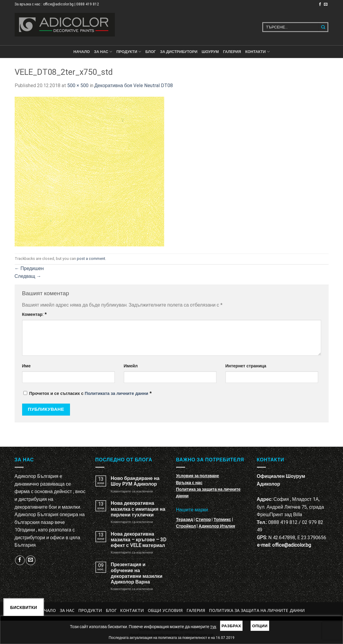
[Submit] (323, 27)
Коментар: (35, 315)
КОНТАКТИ (257, 52)
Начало (81, 52)
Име (26, 366)
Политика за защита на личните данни (257, 610)
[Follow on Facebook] (320, 4)
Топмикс (222, 519)
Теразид (185, 519)
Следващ (28, 276)
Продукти (90, 610)
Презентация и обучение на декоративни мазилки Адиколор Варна (137, 573)
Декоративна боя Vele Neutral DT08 (134, 85)
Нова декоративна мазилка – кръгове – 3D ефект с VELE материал (138, 540)
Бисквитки (24, 607)
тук (213, 627)
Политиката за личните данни (116, 394)
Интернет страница (246, 366)
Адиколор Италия (217, 526)
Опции (260, 626)
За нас (103, 52)
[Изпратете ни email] (326, 4)
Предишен (29, 268)
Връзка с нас (189, 483)
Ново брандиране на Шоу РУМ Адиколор (135, 481)
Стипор (203, 519)
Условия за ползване (198, 476)
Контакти (132, 610)
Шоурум (210, 52)
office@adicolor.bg (292, 545)
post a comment (91, 259)
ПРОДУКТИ (129, 52)
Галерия (232, 52)
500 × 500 (78, 85)
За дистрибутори (179, 52)
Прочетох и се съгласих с (87, 394)
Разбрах (231, 626)
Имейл (131, 366)
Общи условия (165, 610)
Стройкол (186, 526)
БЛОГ (151, 52)
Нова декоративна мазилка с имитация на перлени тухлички (138, 509)
